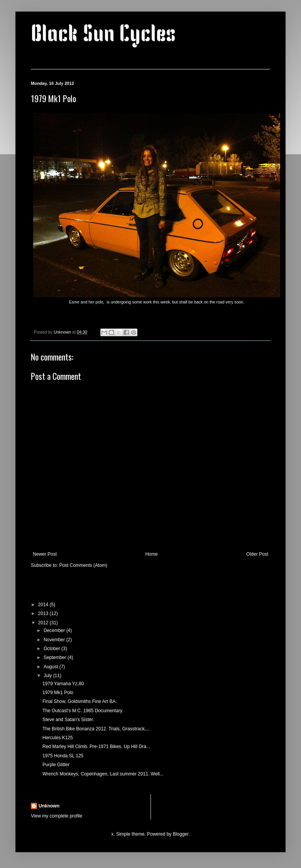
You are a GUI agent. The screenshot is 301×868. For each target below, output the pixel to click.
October (52, 649)
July (48, 676)
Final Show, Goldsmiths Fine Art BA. (80, 701)
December (55, 630)
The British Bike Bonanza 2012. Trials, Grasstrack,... (96, 729)
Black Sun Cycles (103, 35)
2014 (44, 605)
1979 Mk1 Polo (58, 693)
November (55, 640)
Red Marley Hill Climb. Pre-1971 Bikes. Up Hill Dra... (96, 747)
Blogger (181, 834)
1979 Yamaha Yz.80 (63, 684)
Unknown (49, 806)
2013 (44, 613)
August (52, 667)
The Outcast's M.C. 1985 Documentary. (83, 711)
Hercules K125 (58, 738)
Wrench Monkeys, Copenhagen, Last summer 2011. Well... (103, 774)
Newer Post (45, 554)
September (56, 657)
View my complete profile (57, 816)
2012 (44, 623)
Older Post (257, 554)
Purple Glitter (56, 765)
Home (152, 554)
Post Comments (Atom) (83, 565)
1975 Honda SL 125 (63, 756)
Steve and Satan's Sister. (68, 720)
